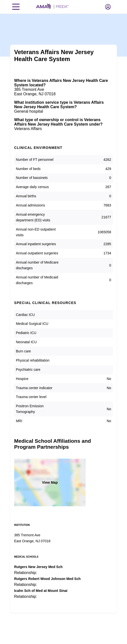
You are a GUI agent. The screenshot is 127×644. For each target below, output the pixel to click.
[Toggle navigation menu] (16, 7)
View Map (50, 482)
